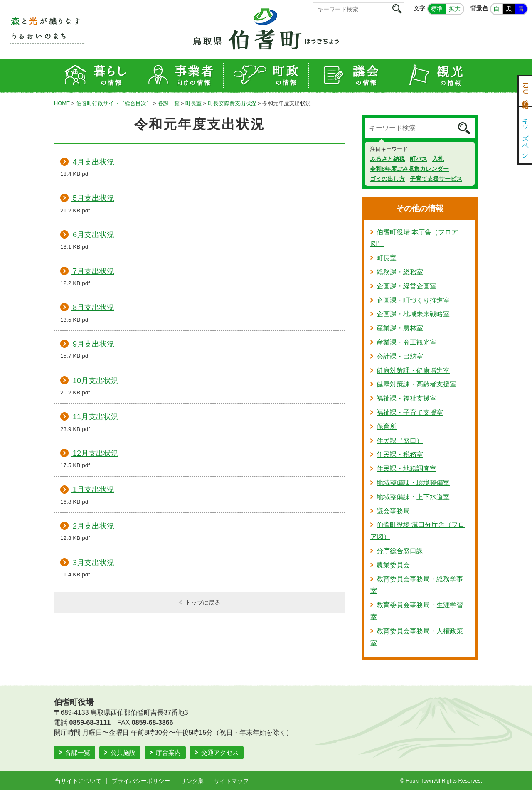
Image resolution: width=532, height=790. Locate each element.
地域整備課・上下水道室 (413, 497)
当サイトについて (78, 781)
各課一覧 (169, 103)
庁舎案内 (168, 752)
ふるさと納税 (387, 159)
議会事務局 (393, 511)
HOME (62, 103)
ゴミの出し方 (387, 179)
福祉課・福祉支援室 (406, 398)
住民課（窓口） (400, 441)
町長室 (193, 103)
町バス (419, 159)
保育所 (387, 427)
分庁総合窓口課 (400, 551)
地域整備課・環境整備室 (413, 483)
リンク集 (192, 781)
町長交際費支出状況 (232, 103)
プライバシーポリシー (141, 781)
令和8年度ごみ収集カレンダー (409, 169)
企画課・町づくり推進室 (413, 300)
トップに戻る (203, 603)
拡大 (455, 9)
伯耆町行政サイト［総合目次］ (114, 103)
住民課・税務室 (400, 454)
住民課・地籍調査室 (406, 469)
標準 (437, 9)
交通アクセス (220, 752)
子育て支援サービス (436, 179)
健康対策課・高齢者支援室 (416, 384)
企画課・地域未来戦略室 (413, 314)
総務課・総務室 (400, 272)
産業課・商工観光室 (406, 342)
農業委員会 (393, 565)
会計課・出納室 (400, 356)
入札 (438, 159)
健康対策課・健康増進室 (413, 370)
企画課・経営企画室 (406, 286)
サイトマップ (232, 781)
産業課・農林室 (400, 328)
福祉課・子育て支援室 (410, 412)
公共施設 (123, 752)
